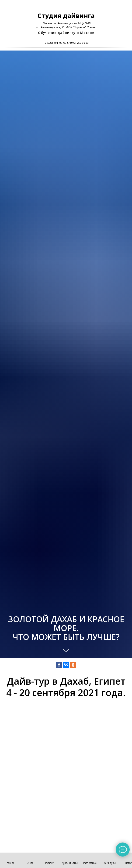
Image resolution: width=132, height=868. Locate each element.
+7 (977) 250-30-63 (78, 43)
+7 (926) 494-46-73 (54, 43)
